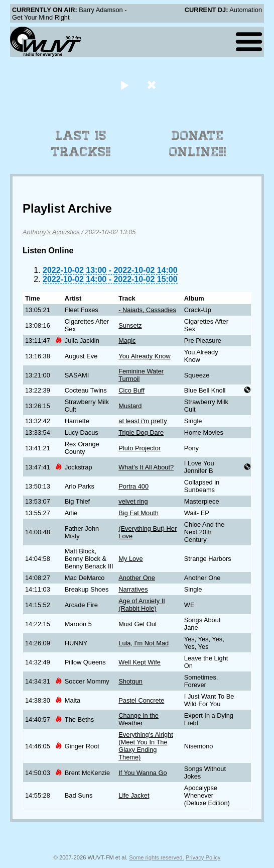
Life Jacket (134, 795)
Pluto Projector (140, 448)
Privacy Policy (203, 857)
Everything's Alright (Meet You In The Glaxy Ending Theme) (146, 746)
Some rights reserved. (156, 857)
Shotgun (130, 681)
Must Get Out (138, 624)
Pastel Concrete (141, 700)
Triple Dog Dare (141, 432)
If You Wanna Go (143, 773)
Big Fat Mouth (139, 513)
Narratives (133, 589)
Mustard (130, 406)
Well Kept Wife (140, 662)
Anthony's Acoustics (51, 232)
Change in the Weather (139, 719)
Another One (137, 578)
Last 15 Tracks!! (81, 144)
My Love (130, 559)
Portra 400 (133, 486)
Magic (127, 341)
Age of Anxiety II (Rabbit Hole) (142, 605)
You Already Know (144, 356)
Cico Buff (131, 390)
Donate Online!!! (198, 144)
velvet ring (133, 501)
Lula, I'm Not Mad (144, 643)
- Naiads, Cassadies (147, 310)
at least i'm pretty (143, 421)
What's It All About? (146, 467)
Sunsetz (130, 325)
